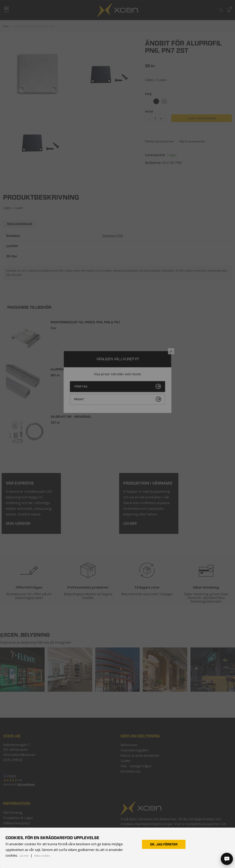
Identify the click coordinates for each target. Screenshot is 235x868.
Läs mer (24, 856)
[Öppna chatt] (227, 859)
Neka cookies (42, 856)
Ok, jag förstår (164, 844)
